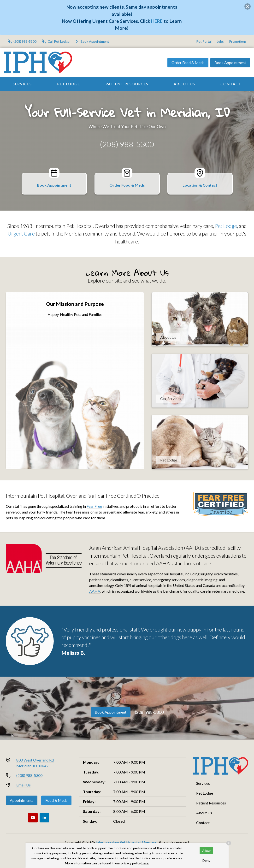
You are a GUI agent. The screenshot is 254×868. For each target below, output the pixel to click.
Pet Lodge (68, 84)
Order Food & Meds (188, 62)
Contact (203, 823)
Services (22, 84)
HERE (157, 21)
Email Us (24, 785)
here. (145, 863)
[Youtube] (33, 818)
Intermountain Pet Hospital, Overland (127, 842)
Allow (206, 851)
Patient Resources (127, 84)
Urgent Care (21, 234)
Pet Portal (204, 41)
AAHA (95, 591)
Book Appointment (230, 62)
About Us (184, 84)
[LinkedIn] (44, 818)
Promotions (238, 41)
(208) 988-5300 (127, 144)
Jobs (220, 41)
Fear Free (94, 506)
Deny (206, 860)
